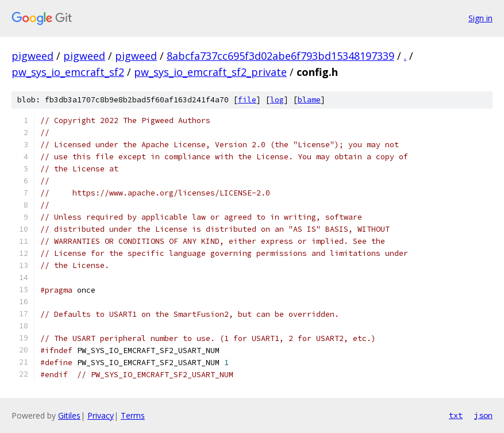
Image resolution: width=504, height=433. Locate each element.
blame (309, 100)
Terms (133, 415)
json (483, 415)
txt (456, 415)
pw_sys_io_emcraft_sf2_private (210, 72)
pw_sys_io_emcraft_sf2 (68, 72)
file (247, 100)
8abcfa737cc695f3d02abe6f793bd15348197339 (280, 56)
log (277, 100)
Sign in (480, 18)
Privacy (101, 415)
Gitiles (69, 415)
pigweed (32, 56)
